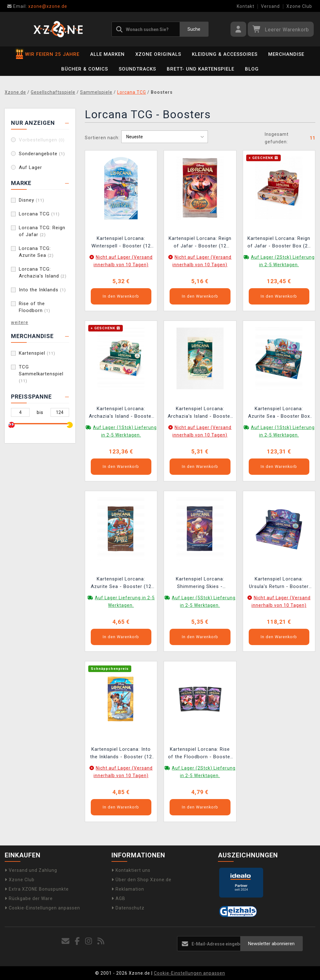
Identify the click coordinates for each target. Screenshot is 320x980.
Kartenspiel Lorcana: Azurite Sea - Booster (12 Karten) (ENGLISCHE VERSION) (121, 583)
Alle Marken (107, 54)
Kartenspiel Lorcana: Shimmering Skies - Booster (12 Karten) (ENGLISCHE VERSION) (200, 583)
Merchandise (286, 54)
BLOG (252, 69)
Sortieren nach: (102, 138)
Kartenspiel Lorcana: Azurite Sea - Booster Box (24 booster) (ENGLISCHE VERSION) (279, 413)
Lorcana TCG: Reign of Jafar (42, 231)
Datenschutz (128, 908)
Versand (270, 6)
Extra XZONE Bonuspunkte (37, 889)
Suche (194, 29)
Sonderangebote (42, 154)
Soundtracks (137, 69)
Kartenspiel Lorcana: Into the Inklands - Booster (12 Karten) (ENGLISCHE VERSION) (121, 754)
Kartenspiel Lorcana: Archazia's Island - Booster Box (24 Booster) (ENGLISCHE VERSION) (121, 413)
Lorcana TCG (39, 214)
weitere (20, 322)
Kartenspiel (37, 353)
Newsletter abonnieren (271, 944)
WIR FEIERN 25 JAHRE (48, 54)
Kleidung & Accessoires (225, 54)
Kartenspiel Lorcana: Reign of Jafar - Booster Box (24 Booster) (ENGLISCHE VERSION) (279, 243)
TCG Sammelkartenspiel (41, 374)
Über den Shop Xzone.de (141, 880)
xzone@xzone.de (37, 6)
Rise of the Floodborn (35, 307)
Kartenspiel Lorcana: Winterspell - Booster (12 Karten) (121, 243)
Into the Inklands (42, 290)
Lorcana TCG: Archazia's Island (43, 273)
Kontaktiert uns (131, 870)
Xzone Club (299, 6)
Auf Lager (30, 167)
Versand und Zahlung (31, 870)
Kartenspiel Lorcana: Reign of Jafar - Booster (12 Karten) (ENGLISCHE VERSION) (200, 243)
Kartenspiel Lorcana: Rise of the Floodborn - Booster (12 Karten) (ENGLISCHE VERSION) (200, 754)
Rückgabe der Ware (29, 898)
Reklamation (128, 889)
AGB (118, 898)
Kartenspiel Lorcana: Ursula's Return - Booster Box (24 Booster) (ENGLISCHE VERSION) (279, 583)
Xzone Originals (158, 54)
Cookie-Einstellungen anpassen (42, 908)
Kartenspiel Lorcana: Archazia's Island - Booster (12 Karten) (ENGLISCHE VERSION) (200, 413)
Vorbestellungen (42, 140)
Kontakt (246, 6)
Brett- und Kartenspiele (201, 69)
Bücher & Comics (85, 69)
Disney (32, 200)
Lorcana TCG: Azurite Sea (36, 252)
